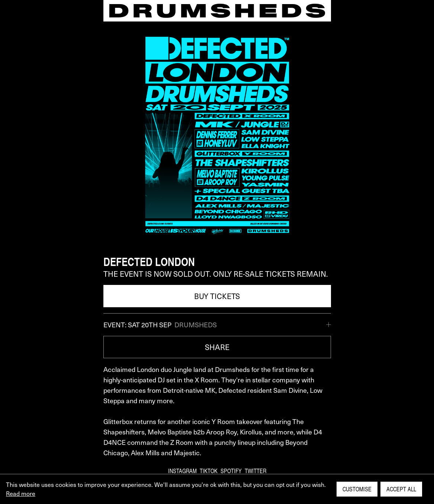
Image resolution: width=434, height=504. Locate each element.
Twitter (255, 471)
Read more (21, 493)
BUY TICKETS (217, 296)
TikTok (209, 471)
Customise (357, 489)
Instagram (182, 471)
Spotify (231, 471)
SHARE (217, 347)
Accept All (401, 489)
